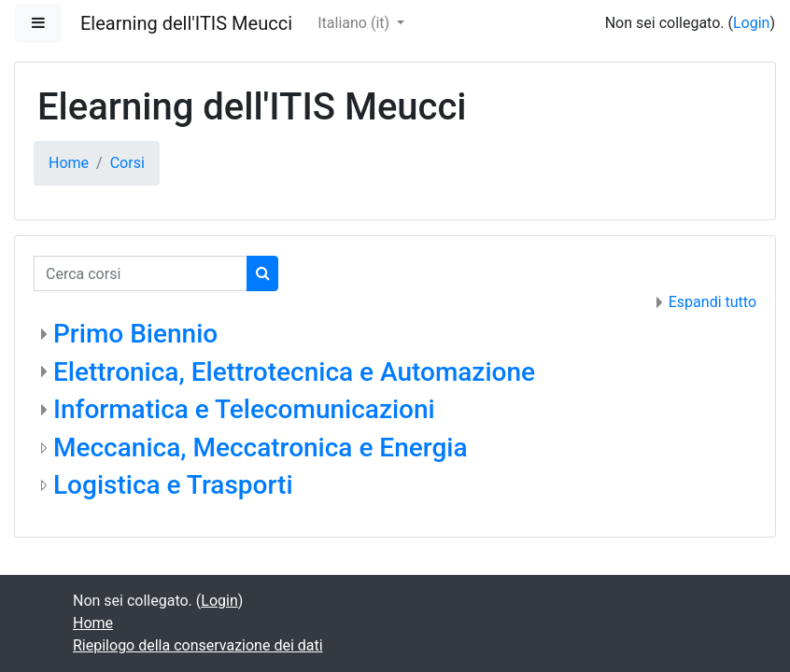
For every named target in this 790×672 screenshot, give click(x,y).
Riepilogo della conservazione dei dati (198, 645)
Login (751, 23)
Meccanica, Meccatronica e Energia (261, 448)
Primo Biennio (135, 334)
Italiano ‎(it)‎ (355, 23)
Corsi (127, 163)
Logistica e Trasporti (173, 485)
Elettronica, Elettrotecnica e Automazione (294, 372)
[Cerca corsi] (141, 273)
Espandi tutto (712, 302)
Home (69, 163)
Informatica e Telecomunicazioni (244, 409)
